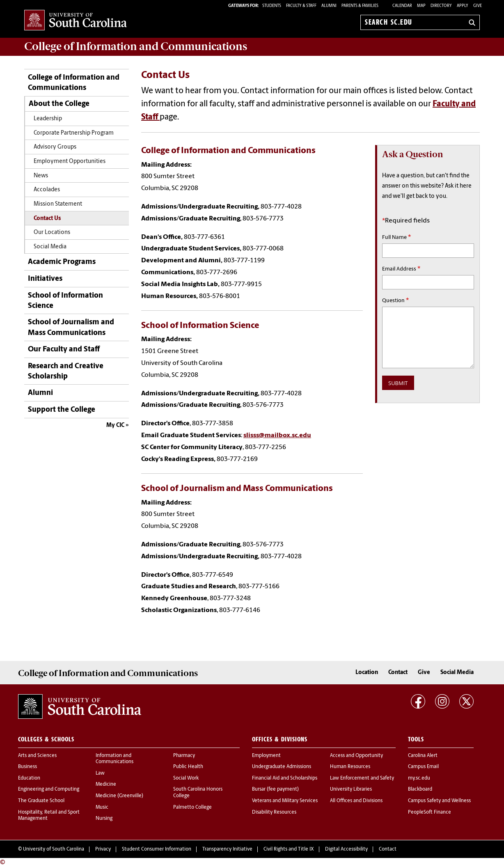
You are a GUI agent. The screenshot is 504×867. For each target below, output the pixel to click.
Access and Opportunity (356, 756)
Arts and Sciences (37, 756)
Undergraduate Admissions (282, 767)
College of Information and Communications (74, 83)
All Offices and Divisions (356, 801)
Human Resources (350, 767)
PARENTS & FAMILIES (360, 6)
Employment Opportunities (70, 162)
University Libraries (351, 789)
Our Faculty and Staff (64, 350)
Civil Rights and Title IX (289, 849)
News (41, 176)
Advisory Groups (55, 147)
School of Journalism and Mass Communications (71, 328)
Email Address (401, 269)
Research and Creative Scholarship (66, 372)
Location (367, 673)
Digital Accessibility (346, 849)
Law (100, 773)
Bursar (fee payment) (275, 789)
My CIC (115, 425)
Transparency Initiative (227, 849)
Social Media (50, 247)
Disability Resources (274, 812)
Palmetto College (192, 807)
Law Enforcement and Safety (362, 778)
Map (421, 6)
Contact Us (47, 219)
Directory (441, 6)
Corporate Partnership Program (74, 133)
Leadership (48, 119)
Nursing (104, 819)
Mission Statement (58, 204)
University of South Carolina (54, 849)
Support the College (62, 410)
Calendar (402, 6)
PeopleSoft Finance (430, 812)
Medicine (106, 784)
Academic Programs (62, 262)
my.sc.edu (419, 778)
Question (395, 300)
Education (29, 778)
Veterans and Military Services (285, 801)
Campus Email (423, 767)
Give (478, 6)
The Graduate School (41, 801)
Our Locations (52, 233)
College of (136, 46)
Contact (398, 673)
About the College (59, 104)
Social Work (186, 778)
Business (27, 767)
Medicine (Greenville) (119, 796)
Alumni (40, 393)
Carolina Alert (423, 756)
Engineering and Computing (49, 789)
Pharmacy (184, 756)
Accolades (47, 190)
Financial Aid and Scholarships (285, 778)
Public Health (188, 767)
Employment (266, 756)
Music (102, 807)
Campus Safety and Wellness (439, 801)
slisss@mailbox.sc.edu (277, 436)
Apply (463, 6)
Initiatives (45, 279)
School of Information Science (65, 301)
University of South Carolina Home (76, 21)
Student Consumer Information (157, 849)
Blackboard (420, 789)
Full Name (396, 237)
